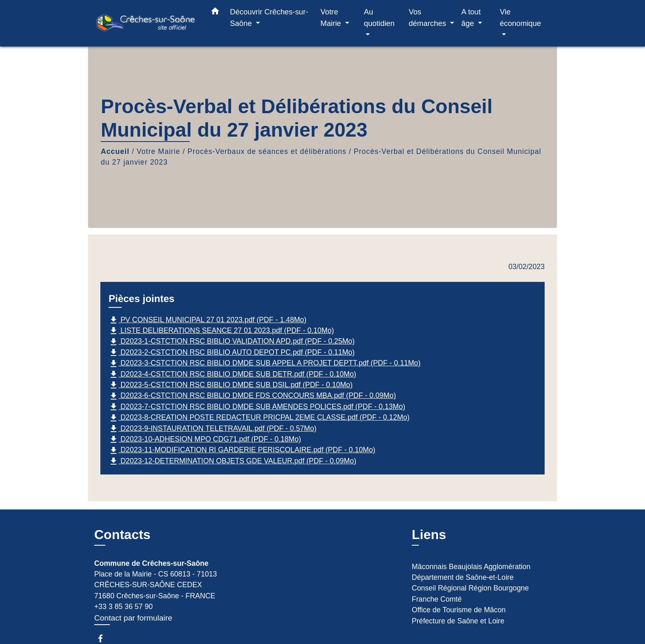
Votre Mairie (158, 151)
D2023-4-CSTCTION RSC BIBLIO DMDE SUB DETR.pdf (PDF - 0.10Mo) (232, 374)
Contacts (122, 535)
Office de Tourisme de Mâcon (459, 610)
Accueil (115, 151)
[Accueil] (146, 23)
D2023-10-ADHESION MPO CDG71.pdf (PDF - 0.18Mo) (205, 439)
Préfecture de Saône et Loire (458, 621)
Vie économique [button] (520, 17)
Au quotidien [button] (379, 17)
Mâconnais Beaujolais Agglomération (471, 567)
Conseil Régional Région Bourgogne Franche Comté (470, 593)
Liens (429, 535)
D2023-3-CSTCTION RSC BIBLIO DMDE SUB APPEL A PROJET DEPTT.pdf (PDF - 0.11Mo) (264, 364)
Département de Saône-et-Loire (463, 577)
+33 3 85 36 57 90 (123, 607)
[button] (215, 13)
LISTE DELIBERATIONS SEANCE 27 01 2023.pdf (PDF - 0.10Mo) (221, 331)
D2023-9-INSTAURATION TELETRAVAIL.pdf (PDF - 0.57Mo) (212, 429)
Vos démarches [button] (428, 17)
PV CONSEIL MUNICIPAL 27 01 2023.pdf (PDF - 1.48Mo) (208, 320)
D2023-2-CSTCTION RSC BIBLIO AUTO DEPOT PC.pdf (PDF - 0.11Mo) (232, 353)
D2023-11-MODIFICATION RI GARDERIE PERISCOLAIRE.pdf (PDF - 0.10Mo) (242, 451)
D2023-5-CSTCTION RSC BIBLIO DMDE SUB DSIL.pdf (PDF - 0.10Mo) (231, 385)
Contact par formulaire (133, 618)
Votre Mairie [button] (332, 17)
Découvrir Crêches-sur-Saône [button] (269, 17)
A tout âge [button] (471, 17)
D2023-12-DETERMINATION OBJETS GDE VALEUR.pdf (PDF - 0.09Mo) (232, 461)
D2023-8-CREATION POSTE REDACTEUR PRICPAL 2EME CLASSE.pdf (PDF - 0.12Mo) (259, 418)
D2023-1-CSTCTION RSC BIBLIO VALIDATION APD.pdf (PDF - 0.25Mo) (232, 342)
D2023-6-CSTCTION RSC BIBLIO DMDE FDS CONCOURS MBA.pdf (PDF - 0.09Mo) (252, 396)
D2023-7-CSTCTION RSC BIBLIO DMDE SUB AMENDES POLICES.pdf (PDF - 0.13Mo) (257, 407)
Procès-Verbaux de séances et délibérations (267, 151)
